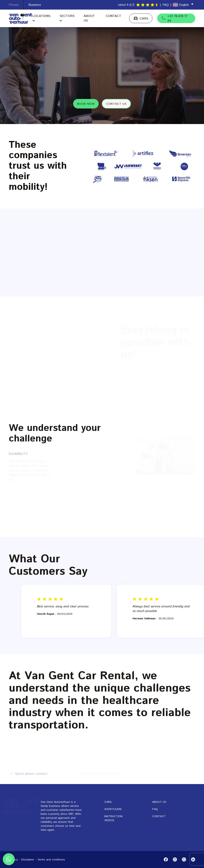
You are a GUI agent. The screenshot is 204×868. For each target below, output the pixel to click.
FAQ (166, 5)
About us (159, 802)
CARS (141, 18)
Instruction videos (113, 818)
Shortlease (113, 809)
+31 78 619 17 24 (174, 19)
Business (35, 5)
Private (14, 5)
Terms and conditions (51, 860)
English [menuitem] (184, 5)
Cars (108, 802)
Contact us (116, 103)
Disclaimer (28, 860)
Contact (113, 16)
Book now (86, 103)
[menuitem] (183, 5)
